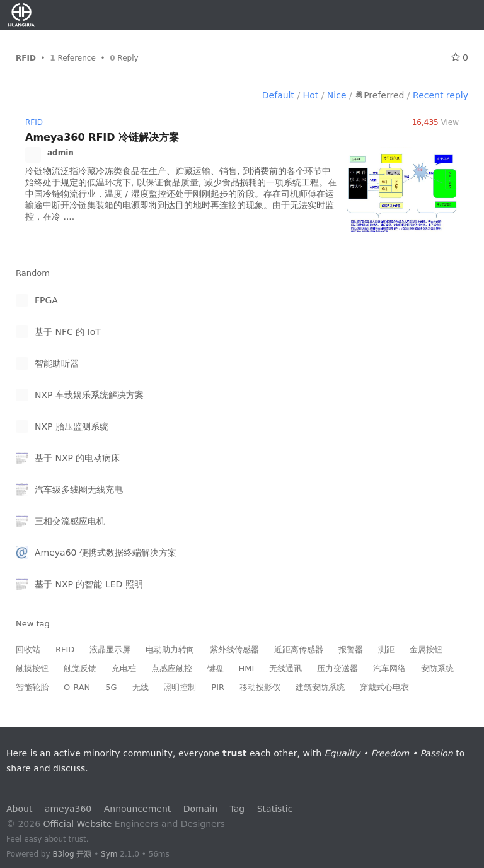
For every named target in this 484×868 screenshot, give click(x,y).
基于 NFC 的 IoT (68, 332)
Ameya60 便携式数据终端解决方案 (106, 553)
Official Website (78, 824)
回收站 (28, 649)
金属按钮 (426, 649)
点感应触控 (172, 668)
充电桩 (124, 668)
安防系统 (437, 668)
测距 (386, 649)
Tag (238, 809)
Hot (311, 95)
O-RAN (77, 687)
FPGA (46, 300)
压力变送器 (337, 668)
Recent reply (441, 95)
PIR (218, 687)
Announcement (138, 809)
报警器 (351, 649)
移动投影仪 (260, 687)
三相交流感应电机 (70, 521)
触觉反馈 (80, 668)
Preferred (379, 95)
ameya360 (68, 809)
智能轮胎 (32, 687)
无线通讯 (285, 668)
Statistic (275, 809)
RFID (34, 122)
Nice (337, 95)
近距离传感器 (299, 649)
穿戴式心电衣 (384, 687)
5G (111, 687)
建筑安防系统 (320, 687)
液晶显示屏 (110, 649)
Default (278, 95)
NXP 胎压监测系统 (72, 426)
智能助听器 (57, 363)
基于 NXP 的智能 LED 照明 (89, 584)
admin (60, 153)
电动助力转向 (170, 649)
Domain (200, 809)
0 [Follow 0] (460, 57)
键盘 (216, 668)
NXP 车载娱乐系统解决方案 (89, 395)
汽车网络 (389, 668)
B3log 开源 (72, 854)
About (19, 809)
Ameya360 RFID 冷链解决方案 (102, 137)
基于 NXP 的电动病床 (77, 458)
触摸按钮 (32, 668)
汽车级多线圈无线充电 (79, 490)
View (435, 122)
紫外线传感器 (234, 649)
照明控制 (180, 687)
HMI (247, 668)
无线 (141, 687)
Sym (109, 854)
